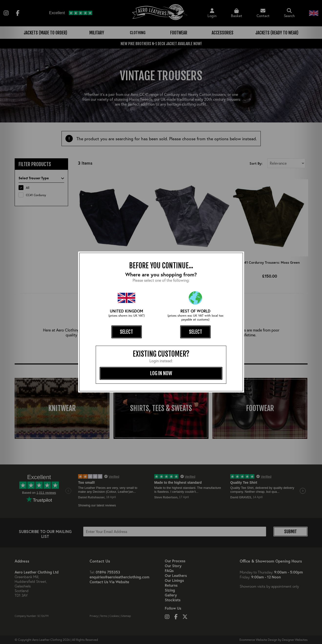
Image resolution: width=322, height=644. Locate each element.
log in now (161, 373)
